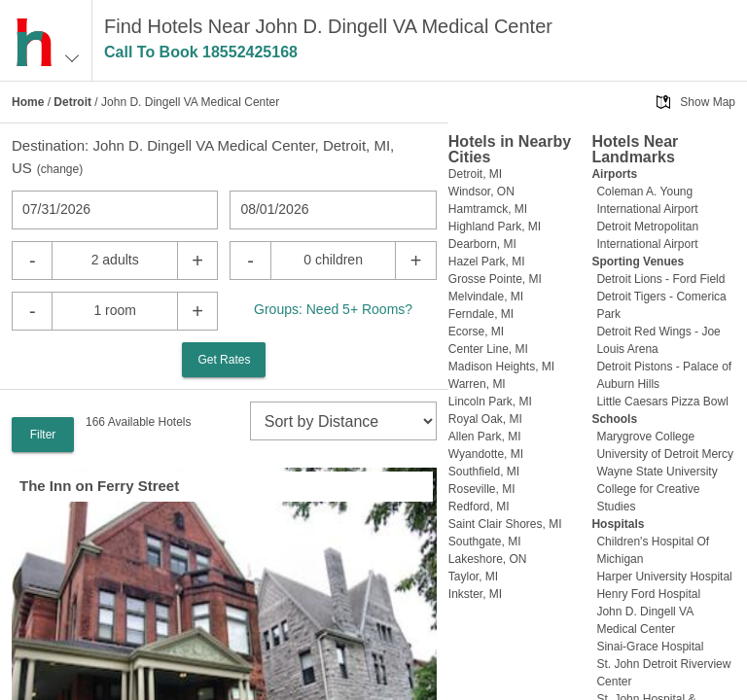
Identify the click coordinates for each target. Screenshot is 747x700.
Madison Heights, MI (501, 367)
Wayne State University (657, 472)
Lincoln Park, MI (490, 402)
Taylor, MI (473, 577)
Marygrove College (645, 437)
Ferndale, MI (481, 314)
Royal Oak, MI (485, 419)
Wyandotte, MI (486, 454)
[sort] (343, 421)
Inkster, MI (475, 594)
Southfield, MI (484, 472)
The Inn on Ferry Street (99, 486)
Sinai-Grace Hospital (650, 647)
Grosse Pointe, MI (495, 279)
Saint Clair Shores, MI (505, 524)
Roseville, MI (482, 489)
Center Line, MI (488, 349)
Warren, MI (477, 384)
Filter (43, 435)
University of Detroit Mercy (665, 454)
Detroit (72, 102)
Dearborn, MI (482, 244)
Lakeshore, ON (488, 559)
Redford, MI (479, 507)
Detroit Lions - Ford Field (660, 279)
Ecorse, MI (476, 332)
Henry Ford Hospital (648, 594)
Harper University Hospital (664, 577)
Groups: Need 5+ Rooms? (333, 309)
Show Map (708, 102)
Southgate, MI (485, 542)
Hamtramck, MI (488, 209)
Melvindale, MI (486, 297)
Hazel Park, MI (487, 262)
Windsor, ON (481, 192)
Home (28, 102)
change (60, 169)
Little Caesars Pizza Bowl (662, 402)
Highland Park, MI (495, 227)
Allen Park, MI (485, 437)
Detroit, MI (475, 174)
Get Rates (224, 360)
